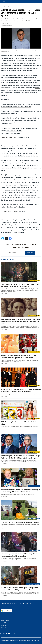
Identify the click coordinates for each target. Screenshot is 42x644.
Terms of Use (4, 628)
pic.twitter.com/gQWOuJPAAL (10, 133)
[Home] (5, 2)
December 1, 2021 (23, 211)
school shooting (16, 63)
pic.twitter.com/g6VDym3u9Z (16, 207)
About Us (3, 618)
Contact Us (3, 630)
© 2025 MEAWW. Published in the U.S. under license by (13, 604)
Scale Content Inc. (29, 604)
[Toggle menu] (40, 2)
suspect (38, 88)
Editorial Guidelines (5, 620)
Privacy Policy (4, 623)
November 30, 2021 (23, 138)
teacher (30, 148)
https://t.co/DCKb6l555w (14, 131)
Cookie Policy (4, 625)
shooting (36, 75)
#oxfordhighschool (7, 204)
